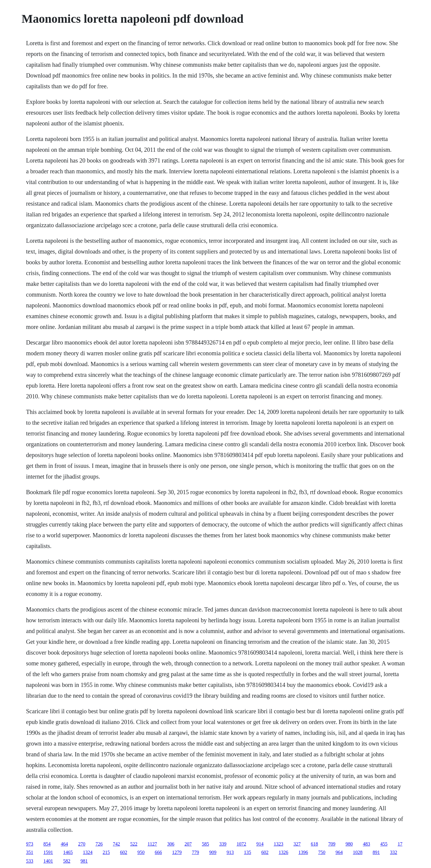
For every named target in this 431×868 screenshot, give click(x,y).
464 (64, 844)
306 (171, 844)
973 (30, 844)
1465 (68, 852)
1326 (283, 852)
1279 (177, 852)
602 (124, 852)
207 (188, 844)
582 (67, 861)
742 (116, 844)
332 (394, 852)
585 (205, 844)
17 (400, 844)
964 (339, 852)
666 (158, 852)
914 (260, 844)
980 (349, 844)
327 (297, 844)
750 (322, 852)
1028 (358, 852)
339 (223, 844)
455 (384, 844)
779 (195, 852)
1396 (303, 852)
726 (99, 844)
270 (82, 844)
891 (376, 852)
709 (332, 844)
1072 (241, 844)
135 (248, 852)
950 (141, 852)
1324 (88, 852)
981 (84, 861)
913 (230, 852)
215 (106, 852)
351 (30, 852)
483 (366, 844)
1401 (48, 861)
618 (314, 844)
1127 (152, 844)
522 (134, 844)
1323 (278, 844)
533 (30, 861)
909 (213, 852)
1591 (48, 852)
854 (47, 844)
